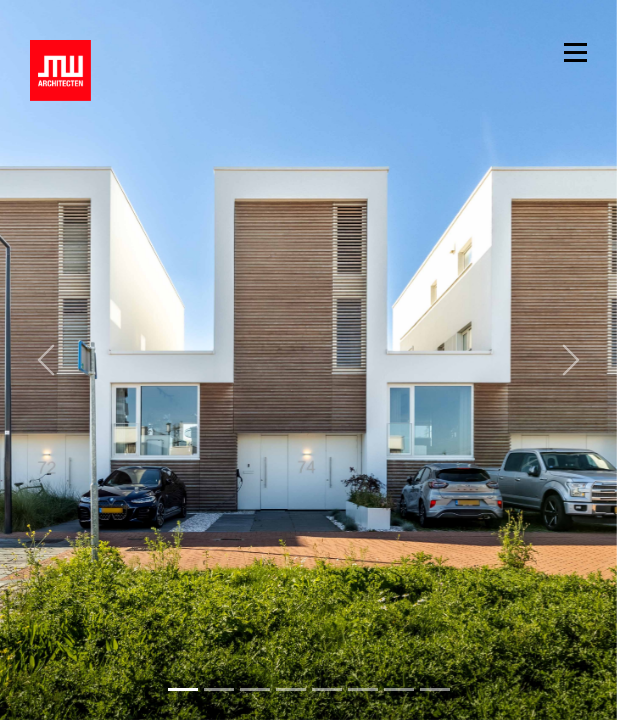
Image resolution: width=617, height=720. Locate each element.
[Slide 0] (183, 689)
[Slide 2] (255, 689)
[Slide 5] (363, 689)
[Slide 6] (399, 689)
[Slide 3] (291, 689)
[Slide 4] (327, 689)
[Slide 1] (219, 689)
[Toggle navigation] (575, 50)
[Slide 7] (435, 689)
